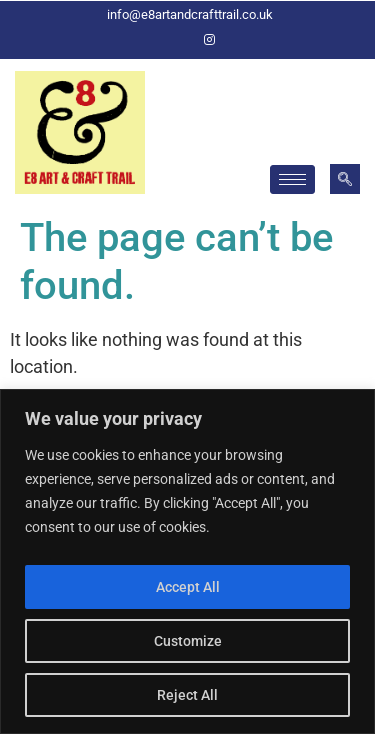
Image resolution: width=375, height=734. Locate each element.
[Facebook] (176, 40)
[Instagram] (210, 40)
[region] (187, 561)
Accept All (188, 587)
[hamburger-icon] (292, 179)
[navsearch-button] (345, 179)
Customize (188, 641)
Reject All (187, 695)
